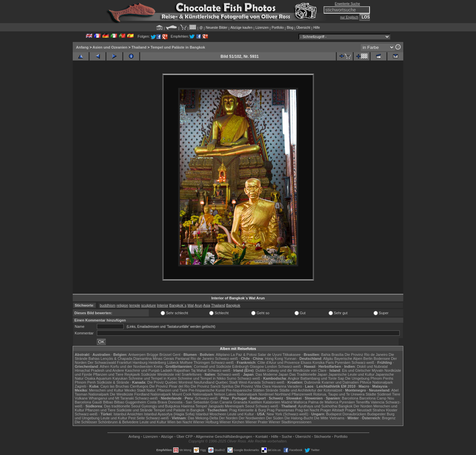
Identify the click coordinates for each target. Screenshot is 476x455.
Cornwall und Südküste (212, 366)
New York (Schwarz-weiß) (288, 414)
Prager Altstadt (332, 410)
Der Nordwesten (252, 418)
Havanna (279, 386)
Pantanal (182, 359)
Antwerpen (137, 355)
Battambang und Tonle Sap (322, 378)
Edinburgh (240, 366)
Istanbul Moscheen (211, 414)
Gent (177, 355)
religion (122, 305)
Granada (240, 402)
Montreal (186, 382)
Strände (272, 390)
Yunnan (290, 359)
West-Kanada (250, 382)
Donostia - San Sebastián (189, 402)
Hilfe (317, 28)
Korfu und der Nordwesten (132, 366)
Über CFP (185, 436)
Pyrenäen (343, 362)
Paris (330, 362)
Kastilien (255, 402)
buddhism (108, 305)
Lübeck (173, 362)
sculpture (149, 305)
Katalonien (272, 402)
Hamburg (140, 362)
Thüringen (202, 362)
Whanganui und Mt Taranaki (111, 398)
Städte (371, 394)
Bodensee (382, 359)
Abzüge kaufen (241, 28)
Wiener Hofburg (206, 422)
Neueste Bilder (217, 28)
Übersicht (303, 28)
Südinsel (384, 394)
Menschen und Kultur (106, 390)
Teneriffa (363, 402)
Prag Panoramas (280, 410)
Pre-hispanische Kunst (207, 390)
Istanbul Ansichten (128, 414)
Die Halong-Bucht (299, 418)
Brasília (338, 355)
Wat (191, 305)
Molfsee (186, 362)
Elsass (306, 362)
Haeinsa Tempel (194, 406)
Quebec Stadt (227, 382)
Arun (198, 305)
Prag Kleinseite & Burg (247, 410)
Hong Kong (274, 359)
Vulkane (81, 398)
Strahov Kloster (385, 410)
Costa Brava (157, 402)
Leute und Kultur (241, 414)
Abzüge (167, 436)
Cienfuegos (139, 386)
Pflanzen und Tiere (108, 374)
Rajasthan (182, 370)
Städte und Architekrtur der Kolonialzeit (311, 390)
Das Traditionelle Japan (308, 374)
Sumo (232, 378)
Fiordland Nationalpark (153, 394)
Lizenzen (262, 28)
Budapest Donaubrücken (346, 414)
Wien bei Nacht (180, 422)
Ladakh (167, 370)
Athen (105, 366)
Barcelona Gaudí (88, 402)
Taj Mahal (198, 370)
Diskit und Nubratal (372, 366)
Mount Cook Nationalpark (192, 394)
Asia (206, 305)
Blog (290, 28)
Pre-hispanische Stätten (245, 390)
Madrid (287, 402)
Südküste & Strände (113, 382)
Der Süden (275, 418)
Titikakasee (291, 355)
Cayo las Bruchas (115, 386)
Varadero (295, 386)
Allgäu (328, 359)
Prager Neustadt (358, 410)
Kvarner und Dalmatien (340, 382)
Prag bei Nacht (307, 410)
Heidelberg (157, 362)
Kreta (158, 366)
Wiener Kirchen (232, 422)
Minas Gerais (163, 359)
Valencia (378, 402)
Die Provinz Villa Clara (253, 386)
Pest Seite (137, 418)
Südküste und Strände (135, 410)
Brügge (153, 355)
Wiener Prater (257, 422)
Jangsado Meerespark (226, 406)
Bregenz (389, 418)
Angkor (294, 378)
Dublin (261, 370)
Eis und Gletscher (357, 370)
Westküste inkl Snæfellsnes (179, 374)
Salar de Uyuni (269, 355)
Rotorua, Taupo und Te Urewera (339, 394)
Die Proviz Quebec (163, 382)
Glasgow (257, 366)
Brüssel (165, 355)
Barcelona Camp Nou (377, 398)
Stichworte (322, 436)
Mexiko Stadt (135, 390)
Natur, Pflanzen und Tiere (167, 390)
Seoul (250, 406)
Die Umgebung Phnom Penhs (369, 378)
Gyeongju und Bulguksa (161, 406)
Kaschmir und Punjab (142, 370)
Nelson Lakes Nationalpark (236, 394)
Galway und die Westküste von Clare (297, 370)
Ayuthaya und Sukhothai (318, 406)
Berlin (368, 359)
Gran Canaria (221, 402)
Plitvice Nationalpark (377, 382)
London (271, 366)
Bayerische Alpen (348, 359)
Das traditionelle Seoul (122, 406)
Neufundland (204, 382)
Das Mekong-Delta (203, 418)
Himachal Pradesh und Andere (99, 370)
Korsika (318, 362)
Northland (283, 394)
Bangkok (233, 305)
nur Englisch (349, 17)
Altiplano (223, 355)
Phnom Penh (85, 382)
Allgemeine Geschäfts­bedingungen (224, 436)
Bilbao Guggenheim (130, 402)
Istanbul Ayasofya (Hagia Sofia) (169, 414)
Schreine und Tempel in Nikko (202, 378)
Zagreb (80, 386)
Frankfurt (124, 362)
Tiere (396, 394)
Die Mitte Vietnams (329, 418)
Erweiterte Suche (347, 4)
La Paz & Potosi (244, 355)
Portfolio (278, 28)
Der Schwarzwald (102, 362)
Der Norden (363, 406)
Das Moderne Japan (272, 374)
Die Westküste (121, 394)
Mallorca (300, 402)
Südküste (149, 374)
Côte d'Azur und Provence (279, 362)
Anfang (82, 47)
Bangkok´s (178, 305)
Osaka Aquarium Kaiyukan (106, 378)
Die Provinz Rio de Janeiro (366, 355)
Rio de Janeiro (202, 359)
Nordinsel (266, 394)
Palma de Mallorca (323, 402)
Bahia (326, 355)
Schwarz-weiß (226, 359)
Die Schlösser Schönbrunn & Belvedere (107, 422)
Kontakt (262, 436)
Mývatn (378, 370)
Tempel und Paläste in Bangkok (178, 47)
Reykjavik (132, 374)
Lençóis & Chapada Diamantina (126, 359)
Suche (287, 436)
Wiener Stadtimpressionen (290, 422)
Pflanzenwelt (302, 394)
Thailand (139, 47)
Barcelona (350, 398)
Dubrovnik (313, 382)
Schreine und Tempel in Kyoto (153, 378)
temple (135, 305)
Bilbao (108, 402)
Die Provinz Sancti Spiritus (212, 386)
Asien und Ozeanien (110, 47)
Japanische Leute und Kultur (351, 374)
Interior (163, 305)
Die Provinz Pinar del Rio (170, 386)
